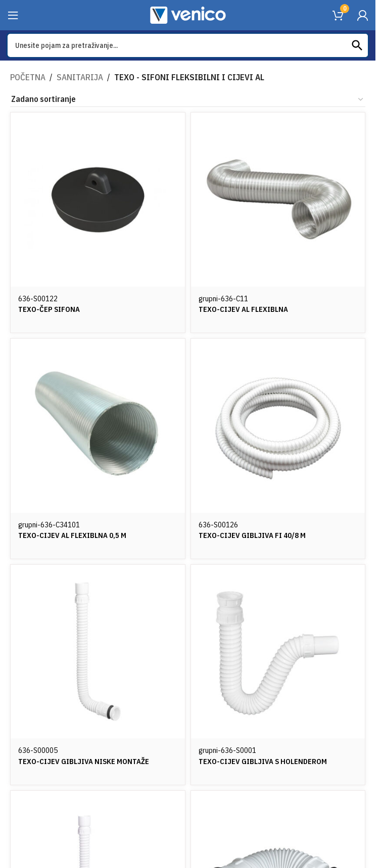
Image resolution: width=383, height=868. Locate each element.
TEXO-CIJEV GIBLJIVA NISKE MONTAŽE (88, 763)
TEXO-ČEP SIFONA (51, 308)
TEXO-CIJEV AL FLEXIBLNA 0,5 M (76, 535)
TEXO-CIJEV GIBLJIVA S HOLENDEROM (268, 763)
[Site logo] (188, 14)
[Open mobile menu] (13, 15)
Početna (27, 77)
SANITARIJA (76, 77)
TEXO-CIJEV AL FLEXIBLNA (247, 308)
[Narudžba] (188, 99)
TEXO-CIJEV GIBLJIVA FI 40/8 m (257, 535)
